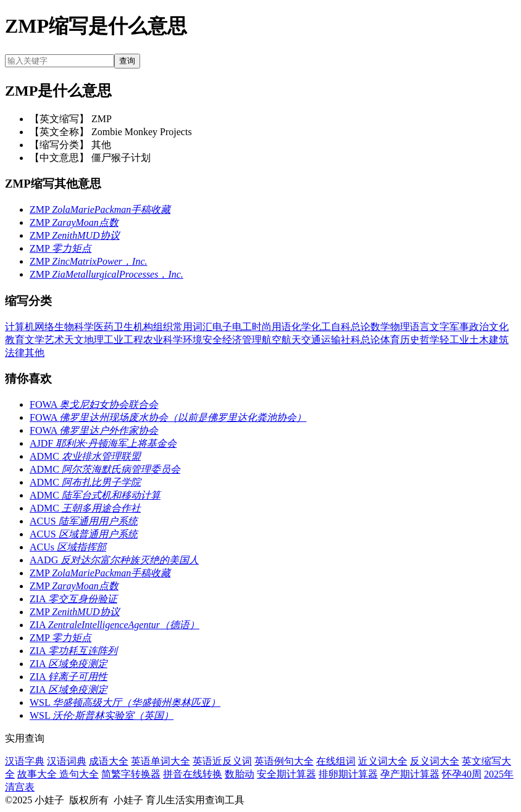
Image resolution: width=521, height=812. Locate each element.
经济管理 (242, 340)
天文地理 (84, 340)
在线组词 (336, 761)
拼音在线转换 (193, 774)
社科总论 (361, 340)
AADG (114, 560)
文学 (35, 340)
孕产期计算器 (410, 774)
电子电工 (232, 327)
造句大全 (79, 774)
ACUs (68, 547)
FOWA (94, 404)
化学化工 (311, 327)
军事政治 (469, 327)
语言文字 (430, 327)
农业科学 (163, 340)
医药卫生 (114, 327)
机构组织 (153, 327)
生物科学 (74, 327)
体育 (390, 340)
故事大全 (38, 774)
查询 (127, 61)
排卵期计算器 (348, 774)
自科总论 (351, 327)
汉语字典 (25, 761)
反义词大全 (435, 761)
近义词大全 (383, 761)
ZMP (100, 209)
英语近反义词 (222, 761)
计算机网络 (30, 327)
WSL (125, 702)
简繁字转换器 (131, 774)
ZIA (73, 599)
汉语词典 (67, 761)
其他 (35, 353)
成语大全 (109, 761)
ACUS (84, 521)
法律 (15, 353)
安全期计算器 (286, 774)
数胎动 (240, 774)
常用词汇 (193, 327)
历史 (410, 340)
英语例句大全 (284, 761)
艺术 (54, 340)
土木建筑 (489, 340)
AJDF (103, 443)
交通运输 (321, 340)
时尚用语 (272, 327)
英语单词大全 (160, 761)
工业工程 (123, 340)
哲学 (430, 340)
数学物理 (390, 327)
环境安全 (202, 340)
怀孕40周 (462, 774)
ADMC (85, 456)
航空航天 (281, 340)
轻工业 (454, 340)
